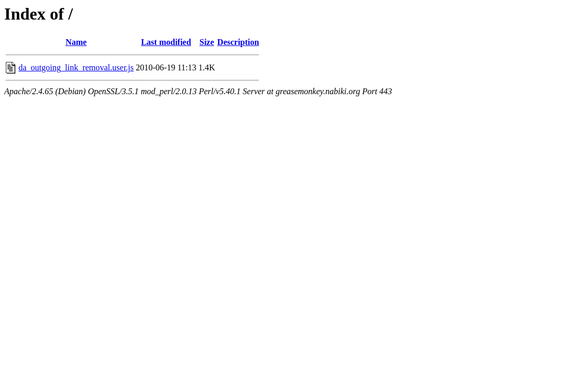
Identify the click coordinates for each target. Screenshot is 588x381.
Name (76, 42)
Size (207, 42)
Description (238, 42)
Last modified (166, 42)
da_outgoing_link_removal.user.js (76, 67)
